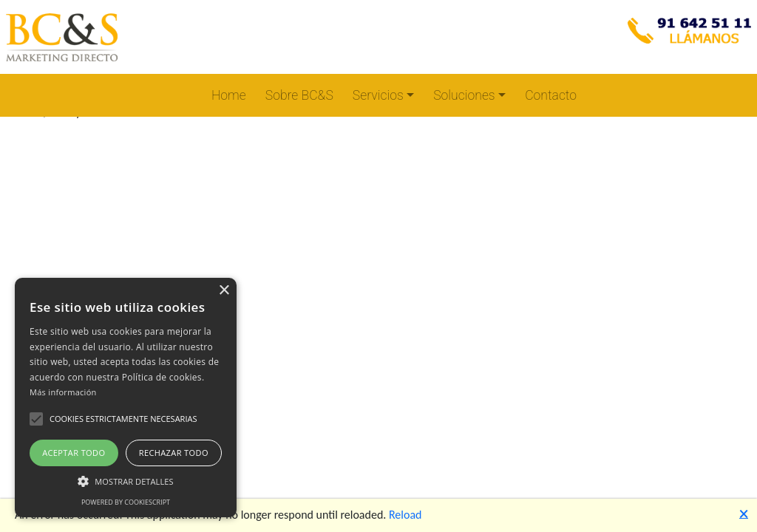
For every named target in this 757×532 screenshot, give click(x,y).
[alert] (126, 398)
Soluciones (464, 95)
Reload (405, 515)
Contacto (551, 95)
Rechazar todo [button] (174, 453)
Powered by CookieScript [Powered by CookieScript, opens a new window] (126, 502)
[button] (36, 419)
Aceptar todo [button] (74, 453)
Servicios (378, 95)
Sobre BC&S (299, 95)
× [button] (224, 291)
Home (229, 95)
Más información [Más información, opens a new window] (63, 392)
